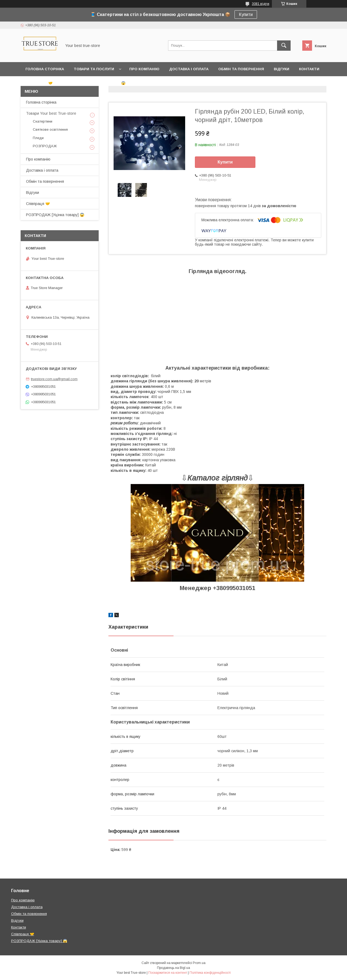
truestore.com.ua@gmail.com (54, 379)
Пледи (38, 138)
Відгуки (282, 69)
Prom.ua (199, 963)
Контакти (309, 69)
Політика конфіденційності (210, 973)
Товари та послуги (94, 69)
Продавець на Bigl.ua (173, 968)
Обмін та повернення (241, 69)
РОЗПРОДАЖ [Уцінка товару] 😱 (94, 83)
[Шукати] (284, 46)
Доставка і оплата (189, 69)
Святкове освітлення (50, 129)
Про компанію (144, 69)
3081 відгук (261, 4)
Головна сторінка (45, 69)
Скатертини (43, 121)
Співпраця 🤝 (39, 83)
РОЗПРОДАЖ (45, 146)
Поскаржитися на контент (168, 973)
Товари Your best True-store (51, 113)
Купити (246, 15)
